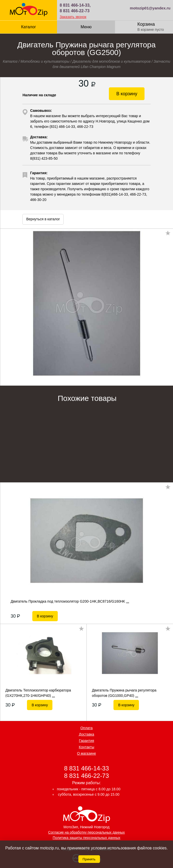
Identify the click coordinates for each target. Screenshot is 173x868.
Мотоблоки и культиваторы (45, 61)
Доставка (86, 734)
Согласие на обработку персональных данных (86, 832)
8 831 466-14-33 (86, 768)
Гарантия (86, 741)
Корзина (146, 24)
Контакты (86, 747)
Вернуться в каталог (43, 219)
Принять (89, 859)
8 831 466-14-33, (75, 5)
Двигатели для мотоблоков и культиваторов (111, 61)
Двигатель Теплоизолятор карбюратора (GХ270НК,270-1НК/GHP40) (38, 693)
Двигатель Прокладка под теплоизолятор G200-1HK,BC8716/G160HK (70, 601)
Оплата (86, 728)
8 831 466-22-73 (74, 11)
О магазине (86, 753)
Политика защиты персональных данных (86, 838)
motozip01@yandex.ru (150, 8)
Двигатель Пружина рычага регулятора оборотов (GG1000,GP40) (124, 693)
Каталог (28, 27)
